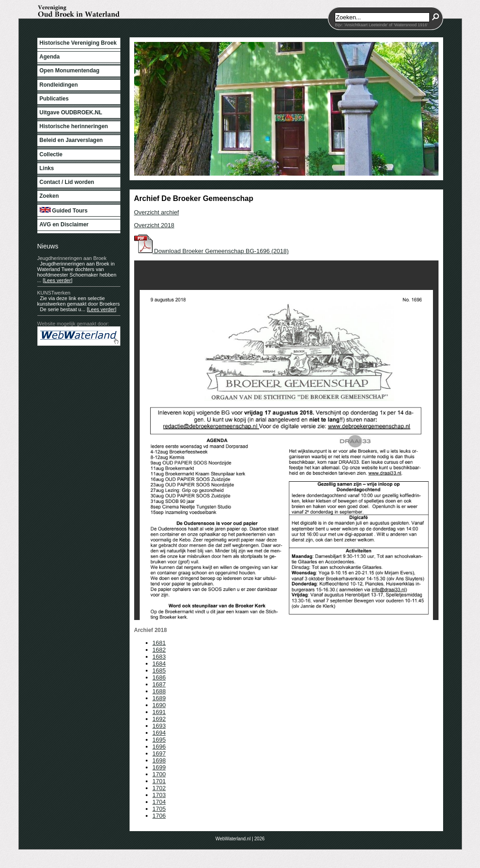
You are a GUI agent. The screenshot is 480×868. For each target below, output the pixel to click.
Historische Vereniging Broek (78, 43)
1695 (159, 740)
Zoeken (49, 196)
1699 (159, 767)
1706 (159, 816)
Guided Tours (64, 210)
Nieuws (48, 246)
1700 (159, 774)
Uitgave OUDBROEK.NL (71, 112)
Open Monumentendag (70, 71)
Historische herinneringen (74, 126)
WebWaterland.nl (233, 839)
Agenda (50, 57)
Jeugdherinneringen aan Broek (72, 258)
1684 (159, 664)
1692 (159, 719)
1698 (159, 760)
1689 (159, 698)
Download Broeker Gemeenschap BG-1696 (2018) (212, 251)
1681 (159, 643)
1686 (159, 677)
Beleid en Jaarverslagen (71, 140)
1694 (159, 733)
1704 (159, 802)
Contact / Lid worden (67, 182)
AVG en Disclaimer (64, 224)
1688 (159, 691)
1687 (159, 684)
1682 (159, 650)
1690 (159, 705)
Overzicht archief (157, 212)
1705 (159, 809)
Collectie (51, 154)
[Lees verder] (58, 280)
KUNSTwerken (54, 293)
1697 (159, 753)
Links (47, 168)
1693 (159, 726)
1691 (159, 712)
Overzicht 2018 (154, 225)
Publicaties (54, 99)
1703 (159, 795)
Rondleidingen (59, 85)
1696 (159, 747)
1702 (159, 788)
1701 (159, 781)
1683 (159, 657)
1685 (159, 670)
